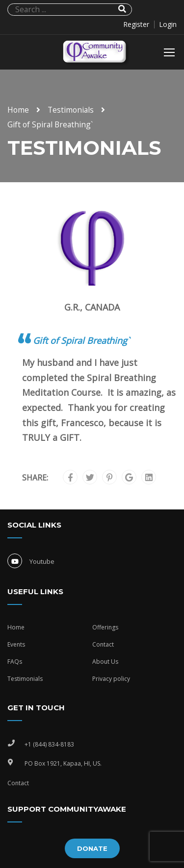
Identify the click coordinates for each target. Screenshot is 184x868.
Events (16, 644)
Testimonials (71, 110)
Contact (103, 644)
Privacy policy (111, 679)
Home (18, 110)
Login (168, 24)
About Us (105, 662)
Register (136, 24)
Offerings (105, 627)
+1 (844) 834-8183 (49, 744)
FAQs (15, 662)
